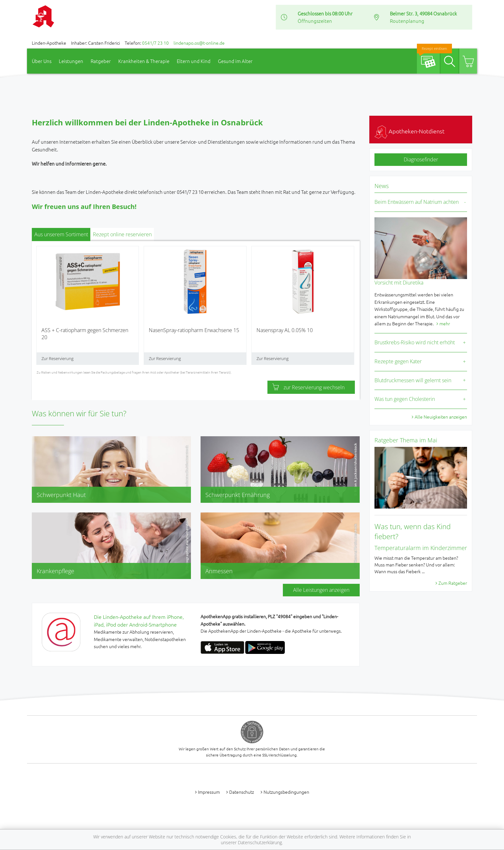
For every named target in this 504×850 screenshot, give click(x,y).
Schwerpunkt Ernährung (238, 495)
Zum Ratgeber (453, 583)
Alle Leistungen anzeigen (321, 590)
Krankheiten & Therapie (144, 61)
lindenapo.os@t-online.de (199, 43)
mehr (445, 323)
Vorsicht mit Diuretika (399, 283)
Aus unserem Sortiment (61, 234)
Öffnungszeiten (315, 21)
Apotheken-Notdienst (410, 131)
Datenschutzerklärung (260, 842)
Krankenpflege (55, 571)
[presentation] (41, 308)
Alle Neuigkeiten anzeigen (441, 417)
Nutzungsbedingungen (286, 792)
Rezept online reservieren (122, 234)
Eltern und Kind (194, 61)
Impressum (209, 792)
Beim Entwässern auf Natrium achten (417, 202)
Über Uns (42, 61)
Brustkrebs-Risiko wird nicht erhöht (415, 342)
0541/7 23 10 (155, 43)
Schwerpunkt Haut (61, 495)
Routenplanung (407, 21)
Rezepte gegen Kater (398, 361)
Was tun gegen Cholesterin (405, 399)
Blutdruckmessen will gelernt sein (413, 380)
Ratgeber (101, 61)
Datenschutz (242, 792)
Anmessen (219, 571)
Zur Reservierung (58, 358)
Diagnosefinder (421, 159)
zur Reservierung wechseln (308, 387)
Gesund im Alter (235, 61)
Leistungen (71, 61)
